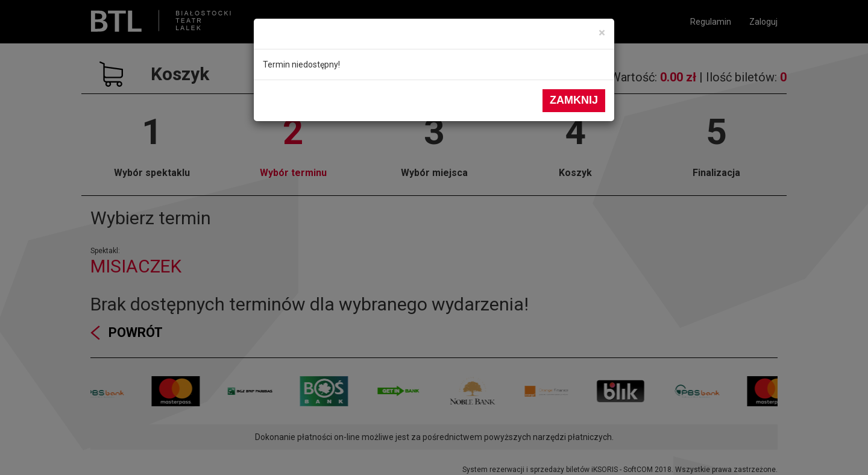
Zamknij (574, 100)
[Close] (602, 33)
